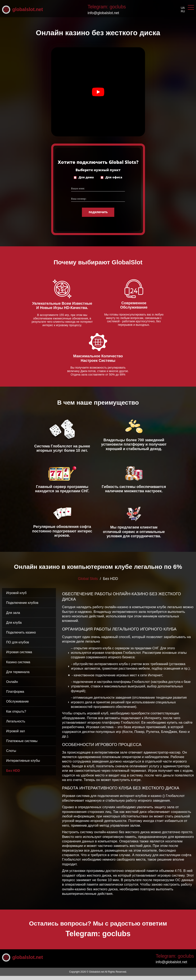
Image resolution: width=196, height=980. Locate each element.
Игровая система (19, 656)
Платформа (15, 696)
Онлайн (12, 686)
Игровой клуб (16, 597)
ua (183, 8)
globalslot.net (23, 10)
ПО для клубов (18, 646)
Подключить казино (21, 637)
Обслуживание (17, 706)
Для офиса (114, 182)
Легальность (16, 725)
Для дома (86, 182)
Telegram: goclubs (107, 7)
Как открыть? (16, 716)
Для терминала (18, 676)
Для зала (13, 617)
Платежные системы (22, 745)
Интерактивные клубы (23, 765)
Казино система (18, 666)
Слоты (11, 755)
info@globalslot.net (103, 13)
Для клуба (14, 627)
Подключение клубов (22, 607)
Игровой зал (15, 735)
